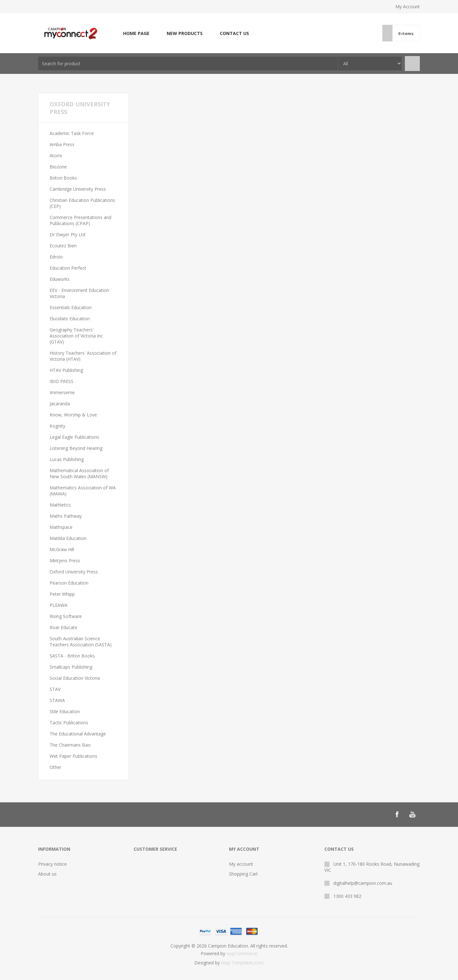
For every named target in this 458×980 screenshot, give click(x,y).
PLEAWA (59, 605)
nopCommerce (242, 953)
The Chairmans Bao (70, 745)
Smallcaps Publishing (71, 667)
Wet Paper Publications (73, 756)
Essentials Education (71, 307)
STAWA (57, 700)
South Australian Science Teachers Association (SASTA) (81, 642)
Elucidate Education (70, 319)
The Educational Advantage (78, 734)
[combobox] (188, 64)
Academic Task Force (72, 133)
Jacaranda (60, 404)
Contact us (234, 33)
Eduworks (60, 279)
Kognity (57, 426)
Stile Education (65, 711)
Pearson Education (69, 583)
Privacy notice (52, 864)
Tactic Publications (69, 723)
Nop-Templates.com (242, 963)
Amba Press (62, 144)
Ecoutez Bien (63, 246)
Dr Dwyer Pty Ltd (67, 234)
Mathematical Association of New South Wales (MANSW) (79, 473)
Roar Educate (63, 627)
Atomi (56, 156)
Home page (136, 33)
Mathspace (61, 527)
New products (185, 33)
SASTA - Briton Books (72, 656)
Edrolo (56, 257)
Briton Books (63, 178)
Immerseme (62, 392)
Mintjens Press (65, 561)
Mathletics (60, 505)
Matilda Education (68, 538)
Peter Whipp (62, 594)
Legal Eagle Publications (74, 437)
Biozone (58, 167)
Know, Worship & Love (73, 415)
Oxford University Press (74, 572)
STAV (55, 689)
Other (56, 767)
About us (47, 874)
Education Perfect (68, 268)
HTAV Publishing (66, 370)
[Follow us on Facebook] (397, 814)
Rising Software (66, 616)
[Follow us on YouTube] (412, 814)
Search (412, 64)
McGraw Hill (62, 549)
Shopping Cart (243, 874)
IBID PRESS (62, 381)
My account (241, 864)
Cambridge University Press (78, 189)
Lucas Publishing (67, 459)
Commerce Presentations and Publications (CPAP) (80, 220)
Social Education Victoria (75, 678)
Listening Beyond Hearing (76, 448)
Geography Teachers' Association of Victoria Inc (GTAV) (76, 336)
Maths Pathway (66, 516)
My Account (408, 7)
